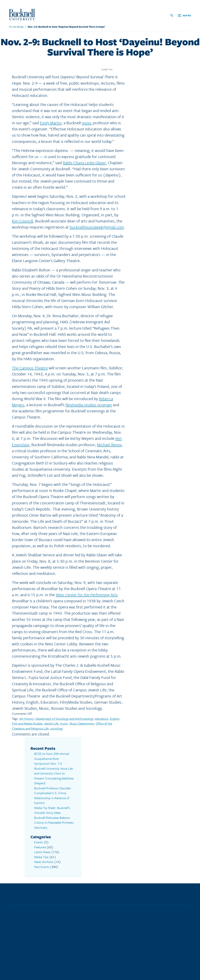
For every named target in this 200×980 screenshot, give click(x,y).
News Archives (44, 862)
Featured (40, 847)
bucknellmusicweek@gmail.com (97, 227)
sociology (57, 728)
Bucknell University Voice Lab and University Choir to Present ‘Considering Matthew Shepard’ (54, 776)
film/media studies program (89, 405)
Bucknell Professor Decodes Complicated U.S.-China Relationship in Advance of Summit (53, 796)
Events (39, 842)
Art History (27, 719)
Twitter (123, 69)
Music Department (82, 723)
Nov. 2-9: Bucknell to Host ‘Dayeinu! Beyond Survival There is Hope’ (66, 27)
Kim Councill (22, 221)
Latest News (42, 852)
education (102, 719)
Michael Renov (109, 445)
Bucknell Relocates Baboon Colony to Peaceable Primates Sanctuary (54, 823)
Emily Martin (51, 123)
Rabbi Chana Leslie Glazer (84, 163)
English (114, 719)
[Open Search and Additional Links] (181, 15)
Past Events (42, 867)
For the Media (16, 27)
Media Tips (41, 857)
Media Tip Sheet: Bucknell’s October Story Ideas (52, 810)
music (87, 123)
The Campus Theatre (30, 368)
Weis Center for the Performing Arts (87, 595)
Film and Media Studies (27, 723)
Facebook (117, 69)
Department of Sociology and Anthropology (64, 719)
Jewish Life (51, 723)
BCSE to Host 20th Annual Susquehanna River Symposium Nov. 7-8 (52, 759)
